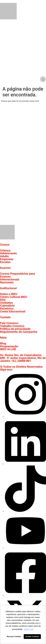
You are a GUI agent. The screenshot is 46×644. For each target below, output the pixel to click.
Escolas (5, 262)
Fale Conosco (9, 323)
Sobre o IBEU (9, 294)
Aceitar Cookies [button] (32, 636)
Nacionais (7, 282)
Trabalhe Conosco (12, 326)
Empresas (7, 259)
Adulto (4, 256)
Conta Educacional (13, 311)
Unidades (6, 303)
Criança (5, 250)
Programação (9, 346)
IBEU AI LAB (8, 349)
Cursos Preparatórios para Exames (17, 275)
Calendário (7, 306)
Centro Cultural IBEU (14, 297)
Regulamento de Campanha (19, 332)
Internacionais (10, 279)
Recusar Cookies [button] (14, 636)
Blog (3, 343)
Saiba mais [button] (29, 629)
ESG (3, 300)
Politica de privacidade (15, 329)
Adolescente (8, 253)
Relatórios (7, 309)
